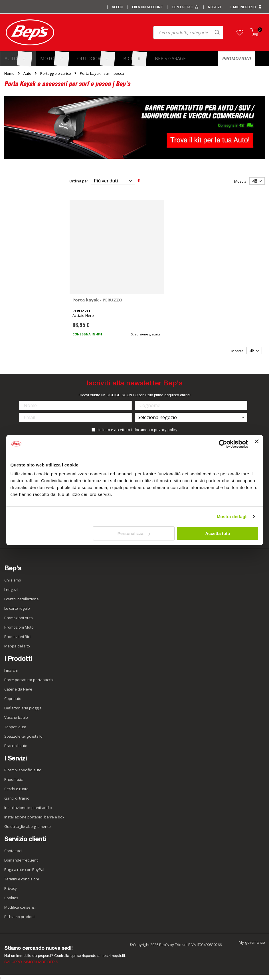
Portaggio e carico (56, 74)
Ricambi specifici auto (23, 770)
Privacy (11, 888)
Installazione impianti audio (28, 808)
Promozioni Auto (19, 618)
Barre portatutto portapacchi (29, 680)
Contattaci (185, 7)
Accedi (118, 7)
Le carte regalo (17, 608)
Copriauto (13, 699)
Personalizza (134, 533)
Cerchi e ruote (16, 789)
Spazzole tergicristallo (23, 736)
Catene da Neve (18, 689)
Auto (27, 74)
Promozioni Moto (19, 627)
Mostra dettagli (232, 517)
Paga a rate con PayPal (24, 870)
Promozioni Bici (17, 637)
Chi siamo (13, 580)
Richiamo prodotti (19, 917)
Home (9, 73)
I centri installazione (22, 599)
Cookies (11, 898)
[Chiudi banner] (257, 444)
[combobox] (165, 34)
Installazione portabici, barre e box (34, 817)
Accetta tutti (218, 533)
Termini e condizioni (22, 879)
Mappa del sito (17, 646)
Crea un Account (147, 7)
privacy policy (166, 430)
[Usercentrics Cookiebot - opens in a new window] (223, 444)
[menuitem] (18, 59)
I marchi (11, 670)
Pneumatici (14, 779)
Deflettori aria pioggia (23, 708)
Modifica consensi (20, 907)
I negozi (11, 589)
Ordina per (79, 181)
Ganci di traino (17, 798)
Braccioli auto (16, 746)
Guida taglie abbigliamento (28, 826)
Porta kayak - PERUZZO (97, 300)
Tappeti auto (15, 727)
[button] (240, 33)
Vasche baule (16, 717)
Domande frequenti (21, 860)
